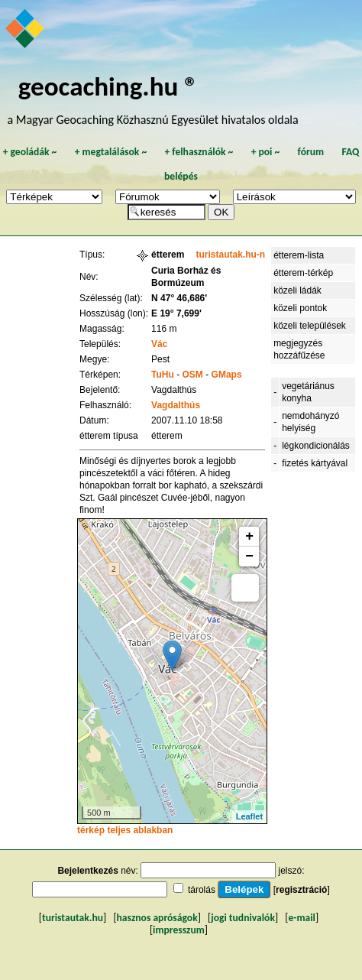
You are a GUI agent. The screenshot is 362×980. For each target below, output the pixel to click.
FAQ (350, 152)
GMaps (227, 375)
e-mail (301, 918)
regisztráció (301, 890)
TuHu (163, 375)
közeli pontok (300, 308)
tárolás (202, 890)
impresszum (179, 930)
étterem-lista (299, 255)
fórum (311, 152)
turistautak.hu (73, 918)
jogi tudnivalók (243, 918)
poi (265, 152)
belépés (181, 176)
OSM (193, 375)
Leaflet (249, 816)
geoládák (29, 152)
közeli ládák (297, 290)
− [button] (249, 557)
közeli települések (310, 326)
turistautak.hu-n (230, 255)
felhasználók (199, 152)
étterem (168, 255)
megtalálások (110, 152)
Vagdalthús (176, 405)
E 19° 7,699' (176, 313)
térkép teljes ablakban (125, 830)
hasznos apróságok (157, 918)
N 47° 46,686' (179, 298)
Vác (159, 344)
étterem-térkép (303, 273)
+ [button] (249, 537)
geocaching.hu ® (108, 86)
